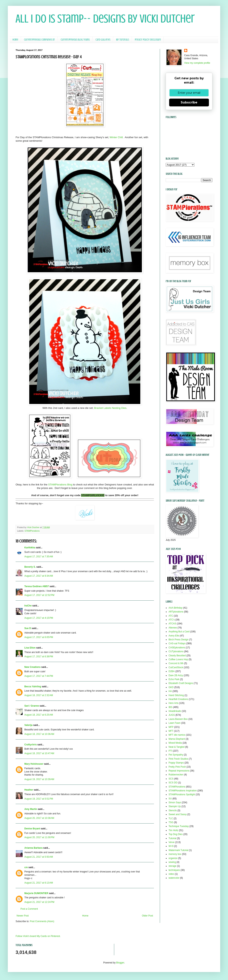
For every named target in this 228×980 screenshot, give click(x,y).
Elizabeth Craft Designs (181, 683)
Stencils (173, 810)
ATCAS (172, 624)
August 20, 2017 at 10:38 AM (39, 818)
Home (15, 40)
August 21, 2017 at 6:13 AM (39, 883)
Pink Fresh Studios (178, 759)
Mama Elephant (177, 739)
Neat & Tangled (177, 747)
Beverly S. (30, 567)
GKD (171, 687)
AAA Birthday (175, 608)
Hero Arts (173, 703)
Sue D (28, 628)
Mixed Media (175, 743)
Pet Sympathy (176, 755)
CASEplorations (177, 648)
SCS (171, 779)
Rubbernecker (176, 775)
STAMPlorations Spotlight (182, 794)
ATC (171, 616)
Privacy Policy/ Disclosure (148, 40)
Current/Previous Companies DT (39, 40)
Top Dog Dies (176, 834)
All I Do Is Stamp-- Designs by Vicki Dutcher (105, 19)
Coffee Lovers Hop (178, 659)
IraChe (28, 606)
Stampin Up (175, 806)
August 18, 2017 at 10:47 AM (39, 753)
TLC (171, 818)
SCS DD (173, 783)
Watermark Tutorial (178, 850)
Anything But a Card (179, 632)
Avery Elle (174, 636)
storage (172, 866)
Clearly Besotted (177, 656)
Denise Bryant (32, 829)
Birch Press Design (179, 640)
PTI (170, 751)
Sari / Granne (32, 706)
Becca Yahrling (33, 687)
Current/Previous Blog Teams (75, 40)
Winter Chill (116, 137)
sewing (172, 862)
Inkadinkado (175, 711)
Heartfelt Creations (178, 699)
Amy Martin (31, 809)
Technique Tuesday (179, 826)
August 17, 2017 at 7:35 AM (39, 557)
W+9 (171, 846)
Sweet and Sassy (178, 814)
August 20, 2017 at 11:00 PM (39, 837)
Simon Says (175, 802)
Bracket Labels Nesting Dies (110, 408)
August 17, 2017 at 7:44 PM (39, 676)
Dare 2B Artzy (176, 675)
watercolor (174, 878)
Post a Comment (29, 909)
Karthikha (30, 548)
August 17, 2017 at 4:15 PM (39, 618)
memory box (175, 854)
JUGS (172, 715)
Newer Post (23, 916)
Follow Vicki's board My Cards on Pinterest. (38, 936)
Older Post (147, 916)
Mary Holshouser (34, 764)
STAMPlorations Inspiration (183, 791)
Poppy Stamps (176, 763)
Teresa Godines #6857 (37, 586)
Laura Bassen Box (178, 719)
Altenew (173, 628)
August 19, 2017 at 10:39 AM (39, 779)
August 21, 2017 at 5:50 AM (39, 857)
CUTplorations (176, 651)
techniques (174, 870)
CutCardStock (176, 667)
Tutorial (172, 838)
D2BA (172, 671)
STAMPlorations (32, 531)
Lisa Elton (30, 648)
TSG (171, 822)
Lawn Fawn (175, 723)
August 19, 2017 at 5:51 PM (39, 799)
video (171, 874)
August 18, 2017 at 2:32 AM (39, 695)
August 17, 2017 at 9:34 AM (39, 576)
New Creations (32, 667)
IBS (170, 707)
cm (26, 867)
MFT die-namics (177, 735)
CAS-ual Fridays (177, 643)
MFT (171, 731)
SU (170, 799)
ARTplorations (176, 612)
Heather (29, 790)
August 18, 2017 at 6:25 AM (39, 715)
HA (170, 691)
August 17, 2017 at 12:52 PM (39, 595)
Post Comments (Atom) (42, 921)
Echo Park (174, 679)
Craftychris (30, 745)
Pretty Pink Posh (177, 767)
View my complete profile (197, 63)
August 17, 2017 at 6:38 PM (39, 657)
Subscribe (189, 102)
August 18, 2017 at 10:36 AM (39, 734)
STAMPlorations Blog (60, 485)
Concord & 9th (176, 663)
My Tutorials (123, 40)
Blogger (120, 963)
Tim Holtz (173, 830)
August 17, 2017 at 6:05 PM (39, 637)
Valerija (28, 725)
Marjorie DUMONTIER (37, 893)
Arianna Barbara (33, 848)
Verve (172, 842)
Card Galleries (103, 40)
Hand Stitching (176, 695)
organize (173, 858)
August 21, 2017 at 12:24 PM (39, 902)
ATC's (172, 620)
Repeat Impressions (179, 771)
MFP (171, 727)
